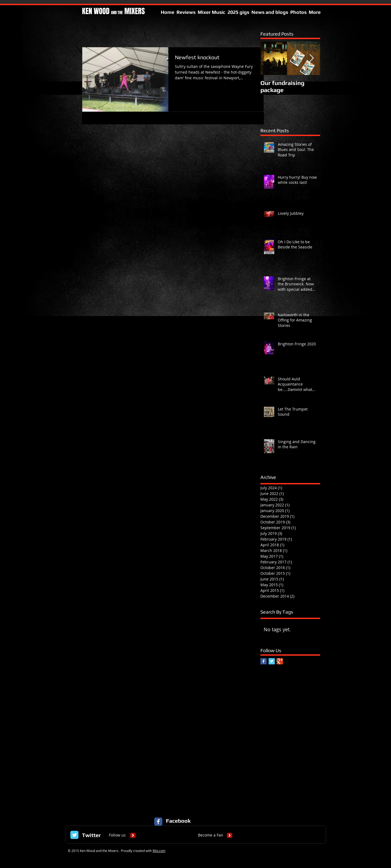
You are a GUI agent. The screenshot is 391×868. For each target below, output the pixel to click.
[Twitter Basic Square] (272, 661)
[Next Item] (311, 58)
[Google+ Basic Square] (280, 661)
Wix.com (159, 851)
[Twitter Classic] (74, 835)
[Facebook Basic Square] (264, 661)
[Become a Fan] (211, 835)
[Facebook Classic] (158, 822)
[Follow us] (117, 835)
